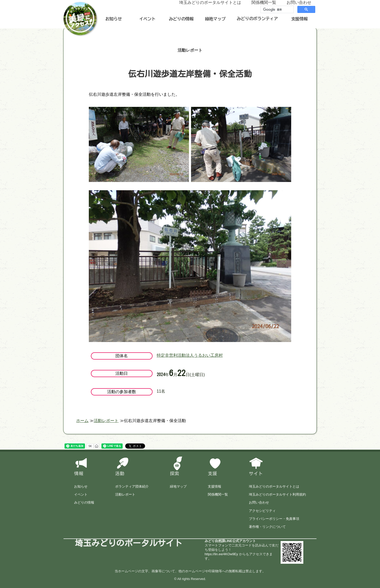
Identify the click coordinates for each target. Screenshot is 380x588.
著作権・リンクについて (267, 527)
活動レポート (125, 494)
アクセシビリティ (262, 511)
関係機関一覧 (218, 494)
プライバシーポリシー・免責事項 (274, 519)
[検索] (277, 10)
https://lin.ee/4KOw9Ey (221, 554)
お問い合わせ (259, 502)
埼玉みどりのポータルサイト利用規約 (277, 494)
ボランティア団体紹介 (132, 486)
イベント (147, 19)
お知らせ (114, 19)
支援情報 (299, 19)
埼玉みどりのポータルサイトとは (274, 486)
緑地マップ (215, 19)
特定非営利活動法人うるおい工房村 (190, 355)
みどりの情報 (181, 19)
